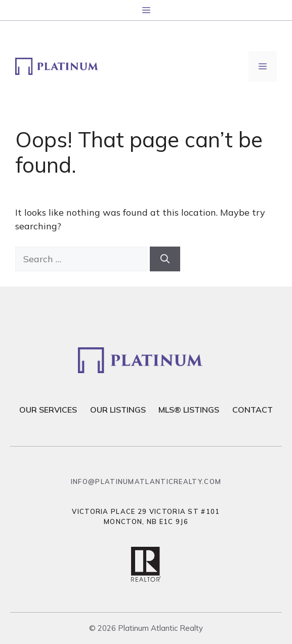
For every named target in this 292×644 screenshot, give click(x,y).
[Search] (165, 259)
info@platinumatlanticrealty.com (146, 481)
